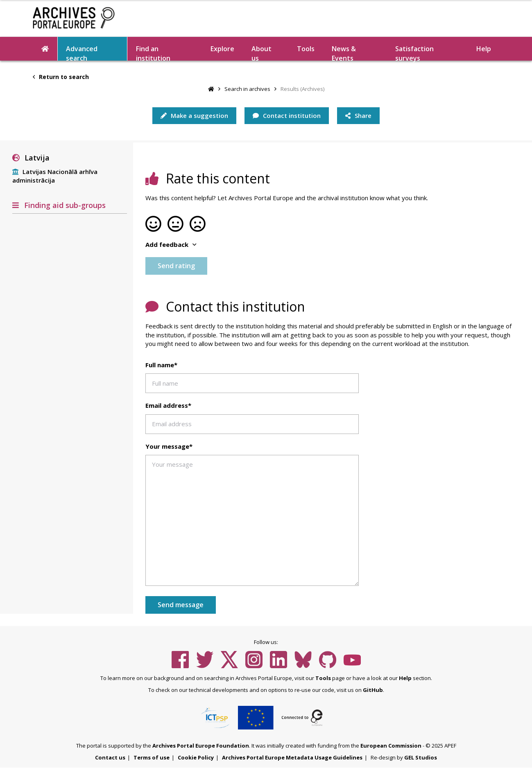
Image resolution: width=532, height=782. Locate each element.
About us (261, 52)
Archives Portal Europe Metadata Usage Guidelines (292, 757)
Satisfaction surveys (414, 52)
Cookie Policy (196, 757)
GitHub (373, 690)
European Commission (391, 746)
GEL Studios (421, 757)
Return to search (61, 77)
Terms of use (152, 757)
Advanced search (82, 52)
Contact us (110, 757)
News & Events (344, 52)
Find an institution (153, 52)
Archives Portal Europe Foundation (201, 746)
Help (484, 49)
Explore (222, 49)
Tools (306, 49)
